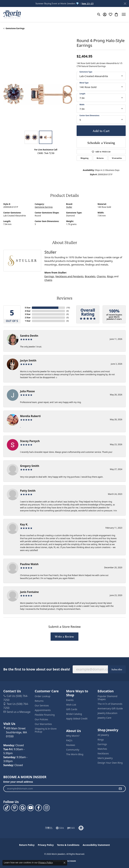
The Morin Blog (75, 754)
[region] (38, 94)
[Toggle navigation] (124, 14)
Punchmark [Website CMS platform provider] (71, 861)
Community (73, 750)
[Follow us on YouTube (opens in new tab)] (31, 808)
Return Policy (27, 845)
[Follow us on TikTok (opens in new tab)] (7, 808)
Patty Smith (28, 491)
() (68, 308)
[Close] (125, 4)
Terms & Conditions (68, 845)
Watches (102, 749)
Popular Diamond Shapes (108, 698)
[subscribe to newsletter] (120, 789)
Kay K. (24, 524)
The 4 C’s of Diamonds (110, 704)
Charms (101, 276)
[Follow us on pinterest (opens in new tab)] (15, 808)
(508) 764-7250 (46, 153)
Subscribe (117, 669)
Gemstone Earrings (15, 28)
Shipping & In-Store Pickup (46, 730)
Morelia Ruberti (30, 416)
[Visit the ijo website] (71, 828)
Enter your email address (18, 782)
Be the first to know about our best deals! (37, 669)
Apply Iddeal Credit (77, 719)
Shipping (84, 158)
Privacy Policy (46, 845)
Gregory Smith (30, 466)
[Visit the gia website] (60, 828)
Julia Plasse (27, 391)
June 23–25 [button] (88, 3)
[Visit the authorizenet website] (81, 828)
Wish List (71, 705)
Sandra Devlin (29, 336)
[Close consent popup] (64, 863)
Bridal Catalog (74, 714)
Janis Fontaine (29, 592)
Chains (48, 280)
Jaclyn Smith (28, 360)
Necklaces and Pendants (69, 276)
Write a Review (64, 636)
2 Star (28, 318)
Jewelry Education (108, 713)
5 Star (28, 308)
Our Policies (41, 719)
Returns (100, 158)
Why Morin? (73, 736)
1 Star (28, 321)
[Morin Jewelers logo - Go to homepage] (12, 14)
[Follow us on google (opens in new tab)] (23, 808)
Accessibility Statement (96, 845)
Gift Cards (72, 709)
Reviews (71, 745)
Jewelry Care (105, 718)
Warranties (117, 158)
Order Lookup (43, 696)
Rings (110, 276)
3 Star (28, 314)
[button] (99, 14)
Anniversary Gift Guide (110, 708)
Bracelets (90, 276)
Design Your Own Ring (110, 763)
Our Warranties (43, 724)
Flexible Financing (45, 715)
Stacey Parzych (30, 441)
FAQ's (69, 740)
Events (70, 700)
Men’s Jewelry (105, 758)
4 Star (28, 311)
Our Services (42, 705)
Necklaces (103, 753)
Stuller (69, 207)
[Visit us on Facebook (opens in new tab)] (38, 808)
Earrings (49, 276)
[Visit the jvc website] (49, 828)
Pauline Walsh (29, 564)
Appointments (43, 710)
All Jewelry (103, 735)
